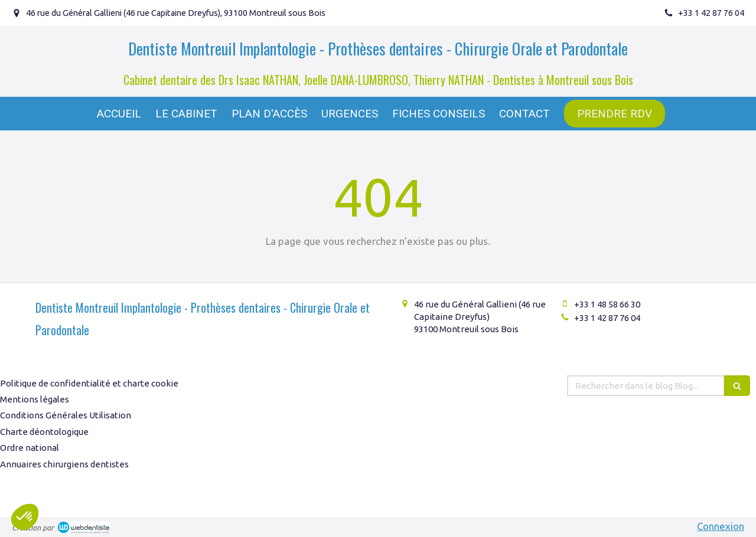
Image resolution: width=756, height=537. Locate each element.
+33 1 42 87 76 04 (607, 318)
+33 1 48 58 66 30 (607, 304)
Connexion (721, 526)
